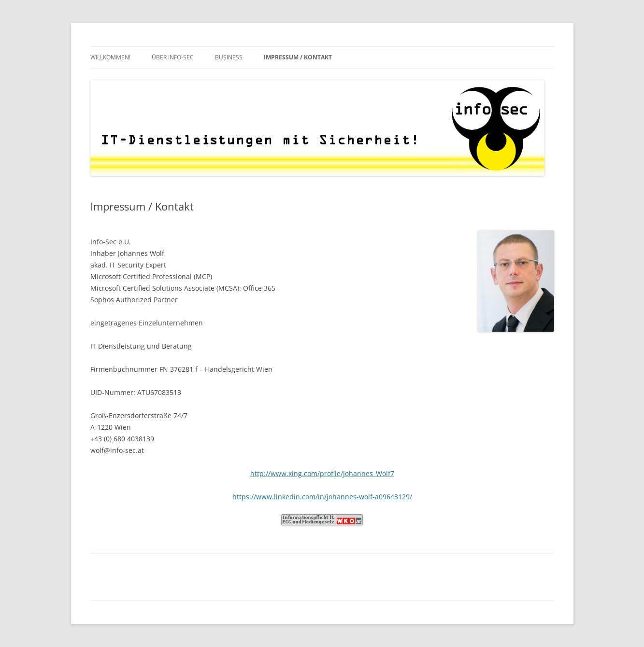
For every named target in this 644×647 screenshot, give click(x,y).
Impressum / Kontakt (298, 57)
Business (229, 57)
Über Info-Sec (173, 57)
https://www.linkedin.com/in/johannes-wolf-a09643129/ (322, 497)
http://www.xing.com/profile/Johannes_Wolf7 (322, 473)
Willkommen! (110, 57)
